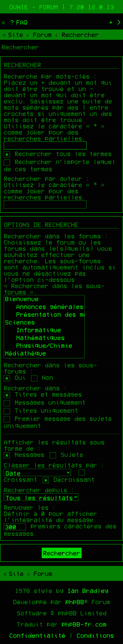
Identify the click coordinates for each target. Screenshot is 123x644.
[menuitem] (18, 22)
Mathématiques (44, 338)
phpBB (75, 602)
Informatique (44, 331)
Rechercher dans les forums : (56, 236)
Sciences (44, 323)
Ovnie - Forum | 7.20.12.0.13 (62, 7)
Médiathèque (44, 354)
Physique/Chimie (44, 346)
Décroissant (69, 479)
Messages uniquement (45, 402)
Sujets (66, 454)
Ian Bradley (88, 591)
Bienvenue (44, 299)
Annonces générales (44, 307)
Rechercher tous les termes (58, 154)
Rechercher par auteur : (47, 178)
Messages (24, 454)
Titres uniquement (41, 410)
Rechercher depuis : (39, 490)
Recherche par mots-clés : (50, 76)
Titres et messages (43, 394)
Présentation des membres (44, 315)
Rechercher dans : (35, 388)
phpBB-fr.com (84, 624)
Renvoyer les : (30, 507)
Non (42, 377)
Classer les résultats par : (54, 465)
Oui (15, 377)
